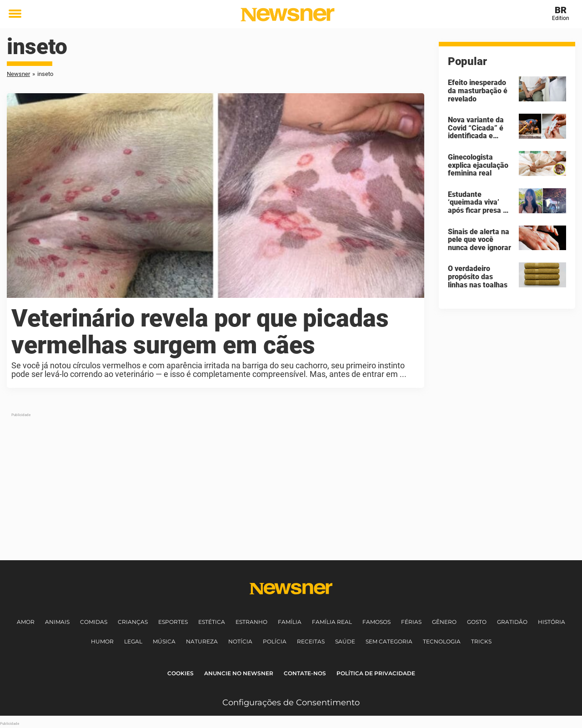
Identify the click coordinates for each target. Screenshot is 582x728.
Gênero (444, 622)
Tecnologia (442, 641)
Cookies (181, 673)
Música (164, 641)
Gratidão (512, 622)
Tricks (481, 641)
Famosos (376, 622)
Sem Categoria (389, 641)
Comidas (94, 622)
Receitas (311, 641)
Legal (133, 641)
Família (290, 622)
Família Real (332, 622)
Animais (57, 622)
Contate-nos (305, 673)
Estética (212, 622)
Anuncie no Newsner (239, 673)
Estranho (251, 622)
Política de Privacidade (376, 673)
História (552, 622)
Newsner (18, 74)
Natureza (202, 641)
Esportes (173, 622)
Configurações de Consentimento (291, 703)
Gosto (477, 622)
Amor (26, 622)
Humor (102, 641)
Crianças (133, 622)
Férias (411, 622)
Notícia (240, 641)
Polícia (275, 641)
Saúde (345, 641)
